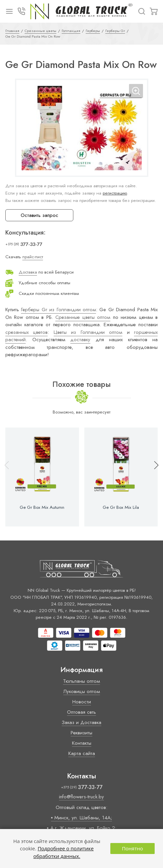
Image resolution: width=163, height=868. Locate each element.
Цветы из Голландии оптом (88, 332)
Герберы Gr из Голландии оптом (58, 310)
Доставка (28, 272)
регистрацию (115, 193)
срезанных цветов (26, 332)
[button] (153, 477)
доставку (80, 340)
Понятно (132, 848)
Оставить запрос (39, 215)
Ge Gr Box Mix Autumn (42, 507)
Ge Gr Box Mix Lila (121, 507)
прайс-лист (33, 257)
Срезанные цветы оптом (83, 317)
